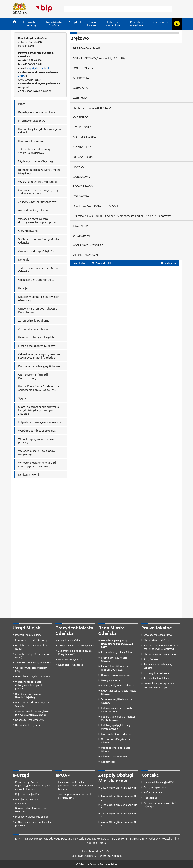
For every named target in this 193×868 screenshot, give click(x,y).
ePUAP (22, 76)
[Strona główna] (14, 22)
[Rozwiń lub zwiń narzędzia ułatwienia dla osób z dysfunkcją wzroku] (177, 24)
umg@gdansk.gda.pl (38, 68)
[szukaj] (118, 9)
